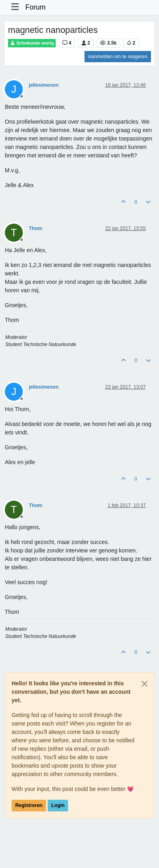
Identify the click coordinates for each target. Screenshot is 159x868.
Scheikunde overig (32, 43)
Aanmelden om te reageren (118, 57)
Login (58, 805)
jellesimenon (44, 85)
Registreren (29, 805)
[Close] (145, 684)
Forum (35, 7)
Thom (35, 228)
